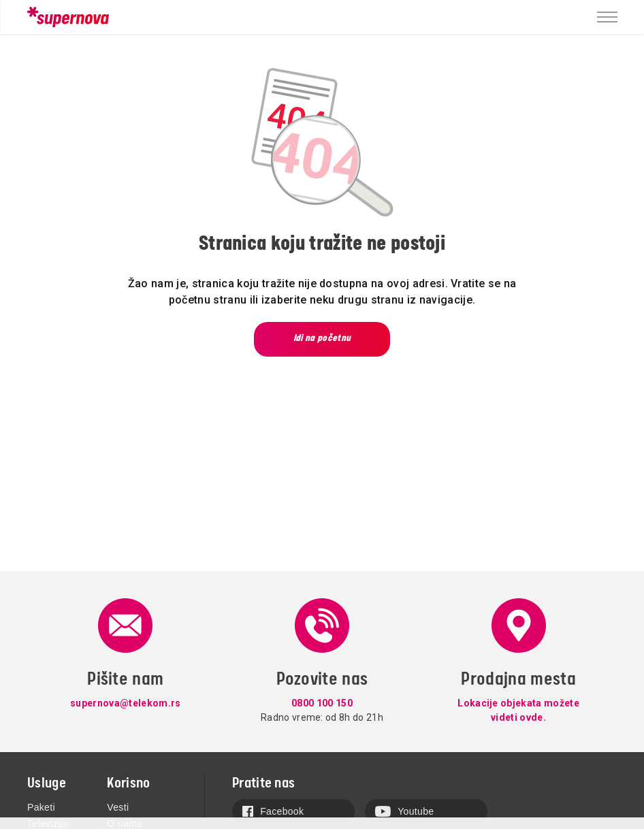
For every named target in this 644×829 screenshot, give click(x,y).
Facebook (273, 811)
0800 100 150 (322, 703)
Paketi (41, 807)
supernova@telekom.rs (125, 703)
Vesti (118, 807)
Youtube (404, 811)
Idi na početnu (322, 338)
